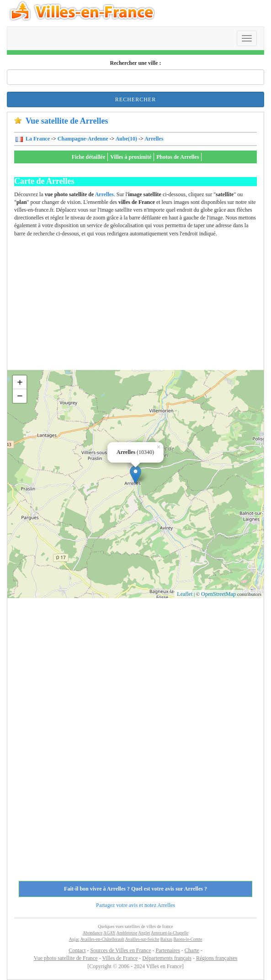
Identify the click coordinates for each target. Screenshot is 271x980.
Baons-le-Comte (188, 939)
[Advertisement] (143, 306)
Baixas (166, 939)
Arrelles (154, 139)
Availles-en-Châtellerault (102, 939)
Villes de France (120, 958)
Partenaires (168, 950)
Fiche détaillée (89, 157)
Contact (77, 950)
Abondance (93, 933)
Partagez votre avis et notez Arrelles (135, 905)
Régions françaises (217, 958)
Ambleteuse (127, 933)
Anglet (144, 933)
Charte (192, 950)
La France (37, 139)
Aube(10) (126, 139)
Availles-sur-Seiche (142, 939)
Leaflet (185, 594)
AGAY (109, 933)
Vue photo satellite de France (66, 958)
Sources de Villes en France (120, 950)
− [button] (20, 396)
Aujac (74, 939)
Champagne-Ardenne (83, 139)
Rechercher (135, 99)
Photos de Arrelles (178, 157)
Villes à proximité (131, 157)
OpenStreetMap (218, 594)
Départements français (167, 958)
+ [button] (20, 382)
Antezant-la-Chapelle (170, 933)
